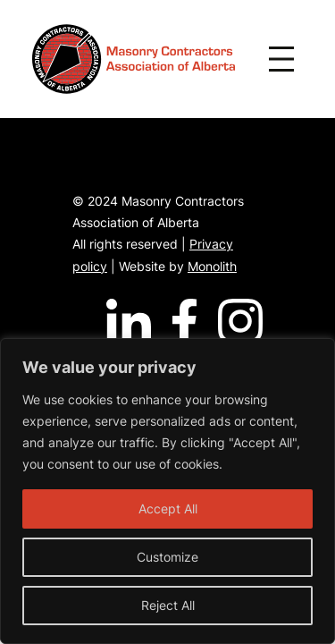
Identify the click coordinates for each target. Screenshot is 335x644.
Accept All (168, 508)
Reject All (168, 605)
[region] (167, 491)
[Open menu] (281, 59)
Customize (167, 557)
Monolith (212, 266)
